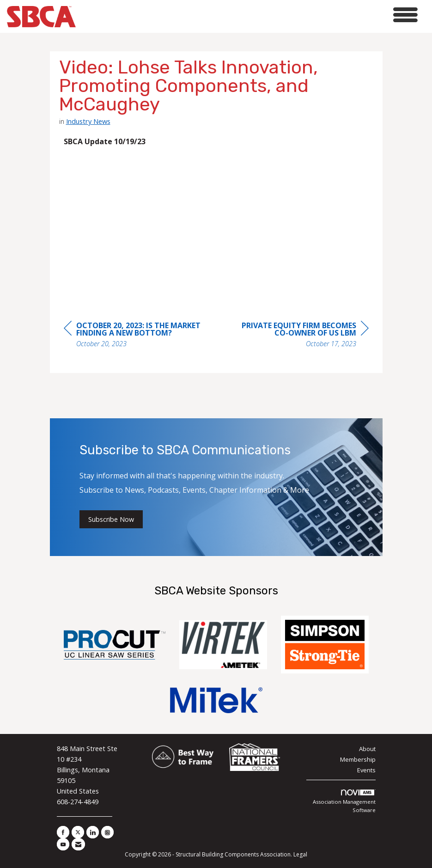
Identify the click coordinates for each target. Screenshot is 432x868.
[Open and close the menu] (249, 15)
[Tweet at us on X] (78, 832)
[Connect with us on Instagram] (107, 832)
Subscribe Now (111, 519)
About (367, 749)
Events (366, 770)
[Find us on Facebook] (63, 832)
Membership (358, 759)
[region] (299, 336)
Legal (300, 854)
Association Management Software (344, 801)
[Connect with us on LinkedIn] (93, 832)
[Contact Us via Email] (78, 844)
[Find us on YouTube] (63, 844)
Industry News (88, 121)
